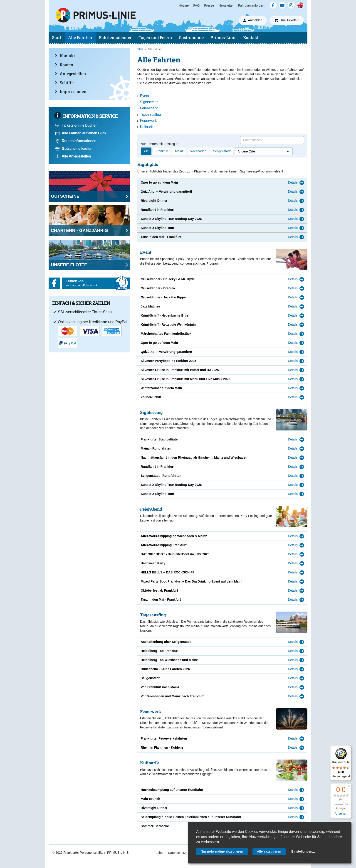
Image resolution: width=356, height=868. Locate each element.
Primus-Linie (223, 37)
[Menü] (349, 748)
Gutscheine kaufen (74, 149)
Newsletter (226, 5)
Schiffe (64, 83)
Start (57, 37)
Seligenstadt (222, 151)
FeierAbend (149, 108)
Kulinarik (147, 127)
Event (145, 96)
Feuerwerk (148, 121)
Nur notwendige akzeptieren (222, 851)
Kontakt (251, 37)
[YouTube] (282, 5)
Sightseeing (149, 102)
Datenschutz (177, 853)
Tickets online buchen (76, 125)
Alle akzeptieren (269, 851)
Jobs (159, 853)
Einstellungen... (303, 851)
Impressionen (70, 91)
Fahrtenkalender (115, 37)
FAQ (196, 5)
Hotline (184, 5)
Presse (209, 5)
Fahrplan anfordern (252, 5)
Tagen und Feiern (155, 37)
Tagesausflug (151, 114)
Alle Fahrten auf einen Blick (81, 133)
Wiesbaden (198, 151)
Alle (146, 151)
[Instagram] (291, 5)
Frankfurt (162, 151)
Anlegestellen (70, 74)
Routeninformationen (76, 141)
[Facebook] (273, 5)
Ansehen (341, 814)
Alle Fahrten (80, 37)
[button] (349, 786)
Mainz (179, 151)
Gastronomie (191, 37)
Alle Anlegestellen (73, 156)
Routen (64, 65)
